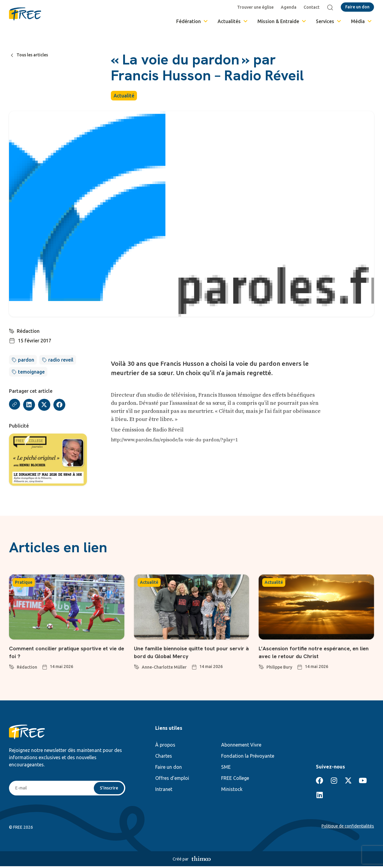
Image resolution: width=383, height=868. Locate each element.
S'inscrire (108, 789)
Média (362, 21)
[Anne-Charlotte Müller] (137, 667)
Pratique (24, 583)
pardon (26, 360)
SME (226, 768)
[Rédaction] (12, 330)
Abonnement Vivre (241, 746)
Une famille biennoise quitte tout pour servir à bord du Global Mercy (191, 653)
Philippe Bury (279, 668)
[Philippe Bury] (261, 667)
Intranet (164, 790)
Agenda (290, 7)
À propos (165, 746)
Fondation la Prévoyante (248, 757)
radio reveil (61, 360)
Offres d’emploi (172, 779)
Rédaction (29, 331)
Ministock (232, 790)
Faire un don (169, 768)
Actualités (233, 21)
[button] (30, 405)
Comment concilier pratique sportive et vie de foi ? (65, 653)
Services (329, 21)
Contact (313, 7)
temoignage (31, 372)
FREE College (235, 779)
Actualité (124, 96)
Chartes (164, 757)
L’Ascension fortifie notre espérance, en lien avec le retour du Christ (314, 653)
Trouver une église (257, 7)
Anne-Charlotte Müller (164, 668)
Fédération (192, 21)
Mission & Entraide (282, 21)
